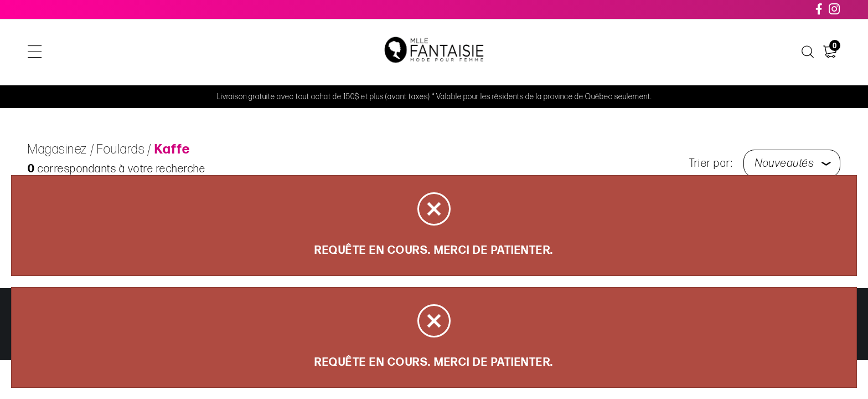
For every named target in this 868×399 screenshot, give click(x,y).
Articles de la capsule (262, 52)
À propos (622, 52)
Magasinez (174, 52)
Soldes (343, 52)
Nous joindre (688, 52)
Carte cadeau (555, 52)
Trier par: (711, 163)
